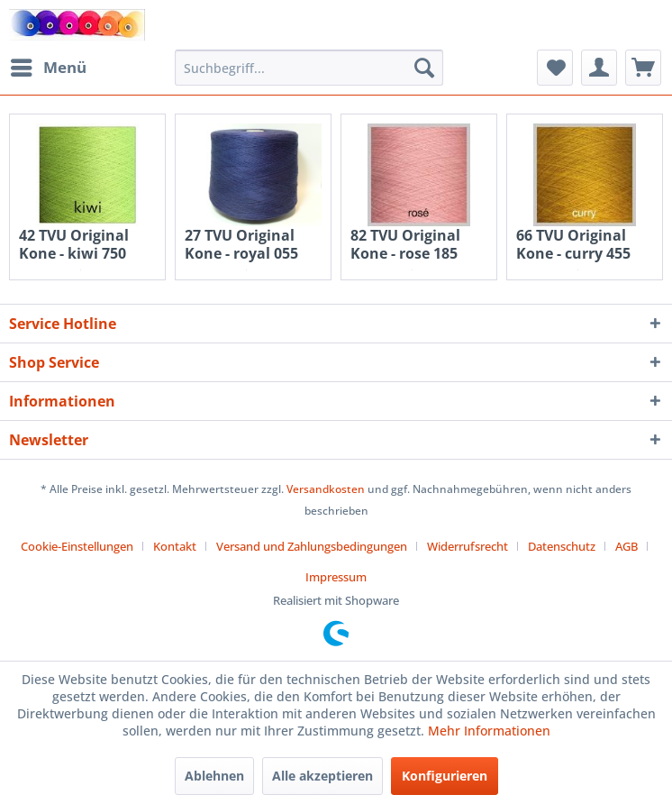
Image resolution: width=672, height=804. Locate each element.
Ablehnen (214, 776)
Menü (49, 65)
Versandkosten (326, 489)
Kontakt (175, 546)
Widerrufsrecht (468, 546)
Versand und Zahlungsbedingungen (312, 546)
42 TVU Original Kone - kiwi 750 (74, 244)
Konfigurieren (445, 776)
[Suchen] (424, 68)
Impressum (336, 577)
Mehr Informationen (489, 731)
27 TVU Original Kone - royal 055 (241, 244)
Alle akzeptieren (322, 776)
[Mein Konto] (599, 68)
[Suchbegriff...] (309, 68)
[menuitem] (48, 68)
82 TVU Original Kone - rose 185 (405, 244)
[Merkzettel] (555, 68)
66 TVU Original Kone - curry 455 (573, 244)
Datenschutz (562, 546)
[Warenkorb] (643, 68)
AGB (627, 546)
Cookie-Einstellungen (77, 546)
